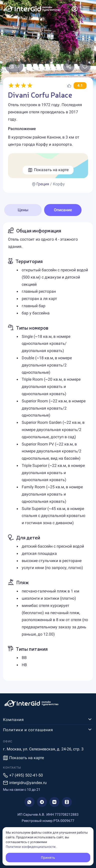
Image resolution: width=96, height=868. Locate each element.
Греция (43, 184)
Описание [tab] (63, 210)
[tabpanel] (48, 452)
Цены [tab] (23, 210)
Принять (48, 858)
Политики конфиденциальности (31, 847)
